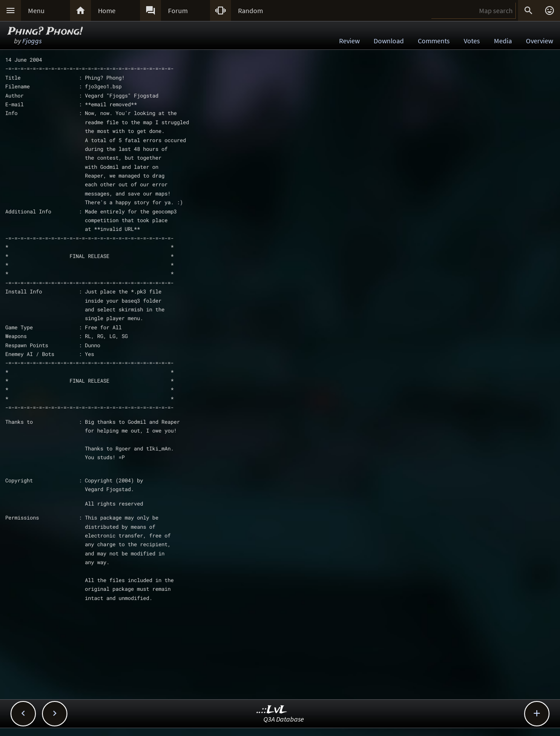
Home (107, 10)
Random (250, 10)
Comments (434, 41)
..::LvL (272, 710)
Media (503, 41)
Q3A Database (284, 719)
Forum (178, 10)
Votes (472, 41)
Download (389, 41)
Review (349, 41)
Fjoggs (32, 41)
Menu (36, 10)
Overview (539, 41)
